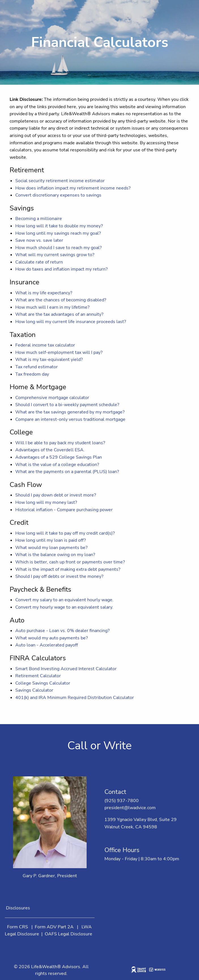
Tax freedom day (32, 374)
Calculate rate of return (39, 262)
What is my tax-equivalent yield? (49, 360)
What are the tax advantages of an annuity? (59, 314)
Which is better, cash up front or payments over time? (70, 562)
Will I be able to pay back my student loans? (60, 443)
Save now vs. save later (39, 240)
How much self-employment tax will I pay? (59, 352)
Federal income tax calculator (45, 345)
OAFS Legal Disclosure (69, 934)
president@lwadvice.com (130, 808)
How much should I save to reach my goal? (58, 248)
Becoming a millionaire (39, 219)
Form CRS (18, 927)
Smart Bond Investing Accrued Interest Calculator (66, 669)
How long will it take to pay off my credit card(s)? (65, 533)
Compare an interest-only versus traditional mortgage (70, 419)
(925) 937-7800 (122, 801)
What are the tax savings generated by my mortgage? (70, 412)
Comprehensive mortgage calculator (52, 398)
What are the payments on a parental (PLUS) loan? (67, 472)
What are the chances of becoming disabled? (61, 300)
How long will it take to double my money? (59, 226)
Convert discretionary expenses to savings (58, 195)
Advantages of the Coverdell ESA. (50, 450)
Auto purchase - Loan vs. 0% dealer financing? (62, 631)
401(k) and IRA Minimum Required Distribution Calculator (75, 698)
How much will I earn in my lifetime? (52, 307)
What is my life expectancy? (44, 293)
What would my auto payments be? (52, 638)
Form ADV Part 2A (54, 927)
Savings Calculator (34, 690)
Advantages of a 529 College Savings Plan (59, 457)
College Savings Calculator (43, 683)
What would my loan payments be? (51, 548)
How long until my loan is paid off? (51, 540)
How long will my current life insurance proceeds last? (71, 322)
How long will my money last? (46, 502)
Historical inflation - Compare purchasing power (64, 510)
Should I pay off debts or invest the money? (59, 576)
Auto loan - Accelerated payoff (47, 645)
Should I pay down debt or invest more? (56, 495)
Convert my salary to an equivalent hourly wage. (64, 600)
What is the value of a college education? (57, 465)
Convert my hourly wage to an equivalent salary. (64, 607)
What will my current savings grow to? (55, 255)
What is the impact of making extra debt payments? (68, 569)
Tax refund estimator (37, 367)
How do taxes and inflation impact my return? (61, 269)
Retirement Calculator (38, 676)
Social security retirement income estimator (60, 181)
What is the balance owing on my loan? (55, 555)
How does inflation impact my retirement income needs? (73, 188)
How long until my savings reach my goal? (58, 233)
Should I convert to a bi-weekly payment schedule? (67, 405)
